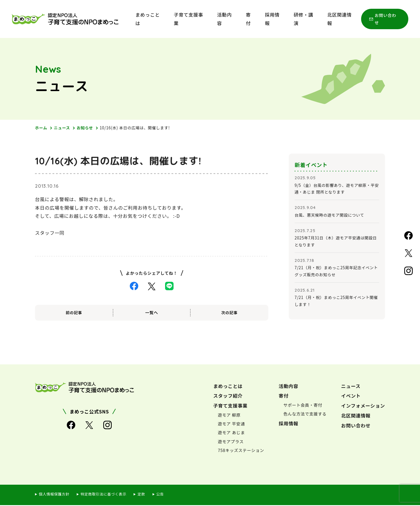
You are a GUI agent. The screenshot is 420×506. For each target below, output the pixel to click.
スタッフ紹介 (228, 397)
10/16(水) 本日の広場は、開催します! (139, 128)
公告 (165, 495)
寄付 (248, 19)
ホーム (41, 128)
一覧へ (152, 313)
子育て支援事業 (189, 19)
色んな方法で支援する (305, 415)
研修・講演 (303, 19)
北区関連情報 (339, 19)
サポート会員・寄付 (303, 406)
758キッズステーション (241, 451)
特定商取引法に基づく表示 (106, 495)
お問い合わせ (386, 19)
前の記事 (74, 313)
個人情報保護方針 (55, 495)
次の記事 (229, 313)
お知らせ (87, 128)
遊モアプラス (231, 442)
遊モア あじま (231, 434)
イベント (351, 397)
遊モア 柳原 (229, 416)
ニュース (63, 128)
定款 (146, 495)
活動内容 (224, 19)
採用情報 (272, 19)
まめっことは (148, 19)
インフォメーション (363, 407)
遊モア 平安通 (231, 425)
